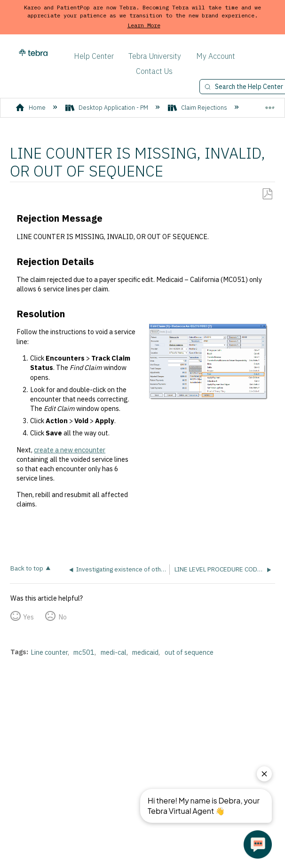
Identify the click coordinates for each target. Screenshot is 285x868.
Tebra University (155, 56)
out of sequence (189, 652)
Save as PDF (267, 194)
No (63, 617)
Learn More (144, 25)
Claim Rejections (198, 108)
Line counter (49, 652)
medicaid (145, 652)
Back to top (27, 568)
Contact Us (154, 71)
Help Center (94, 56)
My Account (216, 56)
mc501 (84, 652)
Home (31, 108)
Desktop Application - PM (107, 108)
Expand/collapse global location (270, 104)
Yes (28, 617)
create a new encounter (70, 450)
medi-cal (114, 652)
